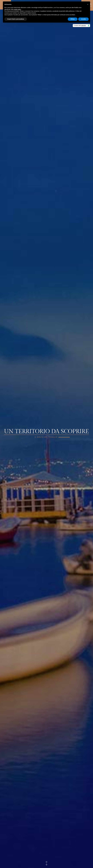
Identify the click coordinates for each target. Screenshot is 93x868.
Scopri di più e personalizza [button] (16, 19)
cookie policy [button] (17, 9)
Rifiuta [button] (73, 19)
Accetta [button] (83, 19)
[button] (88, 4)
